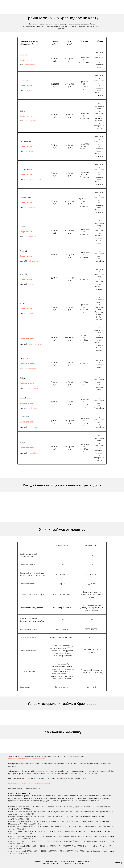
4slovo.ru (32, 207)
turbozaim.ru (33, 261)
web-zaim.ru (33, 389)
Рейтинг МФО (52, 861)
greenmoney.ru (34, 427)
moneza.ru (32, 237)
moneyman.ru (30, 65)
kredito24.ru (33, 284)
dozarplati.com (30, 90)
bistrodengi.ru (30, 151)
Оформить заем (26, 60)
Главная (39, 861)
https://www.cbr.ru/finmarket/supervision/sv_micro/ (27, 759)
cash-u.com (33, 408)
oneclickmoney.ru (35, 179)
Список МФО (84, 861)
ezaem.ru (32, 313)
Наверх (118, 863)
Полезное (67, 863)
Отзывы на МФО (68, 861)
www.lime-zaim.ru (36, 344)
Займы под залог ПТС (50, 863)
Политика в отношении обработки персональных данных (30, 784)
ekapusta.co (33, 453)
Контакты (79, 863)
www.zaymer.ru (30, 121)
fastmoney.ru (34, 369)
